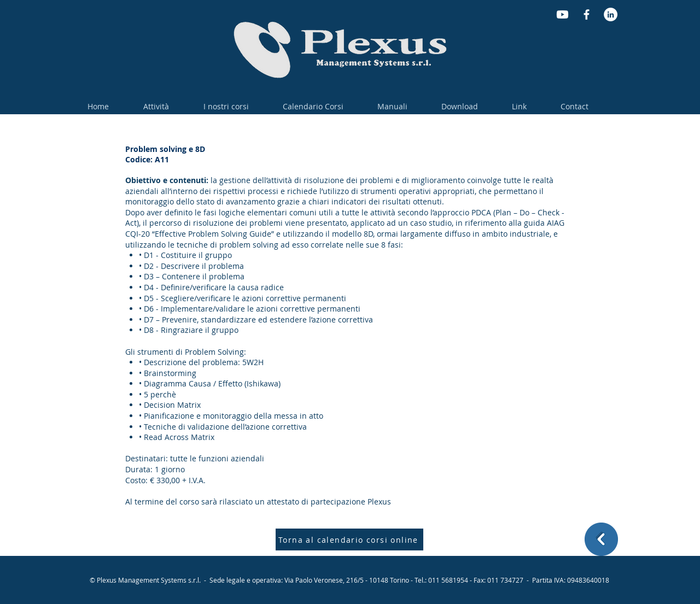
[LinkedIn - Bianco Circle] (611, 14)
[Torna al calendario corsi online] (349, 540)
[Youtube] (562, 14)
